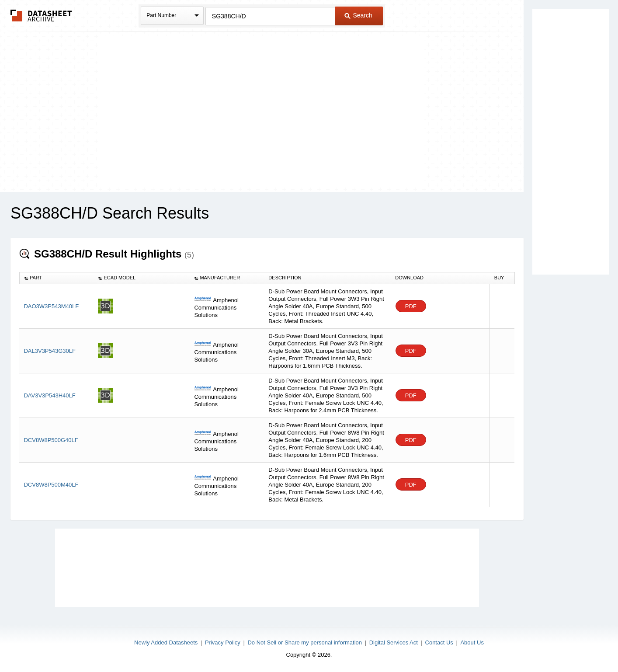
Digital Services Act (394, 642)
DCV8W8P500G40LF (51, 440)
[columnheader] (56, 278)
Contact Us (439, 642)
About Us (472, 642)
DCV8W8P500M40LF (51, 485)
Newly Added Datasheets (166, 642)
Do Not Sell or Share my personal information (305, 642)
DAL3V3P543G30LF (50, 351)
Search (358, 15)
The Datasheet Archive (41, 16)
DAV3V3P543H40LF (49, 395)
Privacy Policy (223, 642)
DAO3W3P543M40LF (51, 306)
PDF (411, 306)
